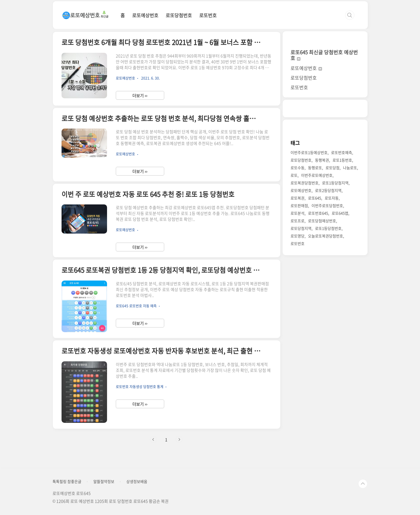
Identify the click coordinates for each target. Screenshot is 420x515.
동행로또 (315, 168)
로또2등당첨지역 (328, 190)
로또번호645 (318, 213)
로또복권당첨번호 (304, 183)
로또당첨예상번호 (322, 221)
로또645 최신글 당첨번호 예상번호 (324, 55)
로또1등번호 (342, 160)
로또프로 (297, 221)
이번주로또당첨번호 (327, 205)
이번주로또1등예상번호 (309, 152)
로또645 (315, 198)
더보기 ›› (140, 95)
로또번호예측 (342, 152)
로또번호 (208, 15)
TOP (363, 484)
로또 (294, 175)
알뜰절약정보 (104, 481)
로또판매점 (299, 205)
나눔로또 (350, 168)
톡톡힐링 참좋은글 (67, 481)
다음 (179, 439)
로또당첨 (332, 168)
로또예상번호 (145, 15)
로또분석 (297, 213)
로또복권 (297, 198)
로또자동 (332, 198)
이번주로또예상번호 (317, 175)
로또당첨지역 (301, 228)
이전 (153, 439)
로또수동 (297, 168)
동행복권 (322, 160)
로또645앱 (340, 213)
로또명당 (297, 236)
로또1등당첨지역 (335, 183)
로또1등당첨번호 (328, 228)
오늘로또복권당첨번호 (325, 236)
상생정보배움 (137, 481)
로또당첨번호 (179, 15)
